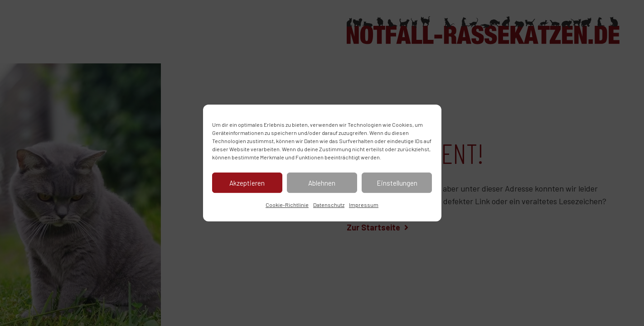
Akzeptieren (247, 183)
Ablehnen (322, 183)
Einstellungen (397, 183)
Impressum (364, 205)
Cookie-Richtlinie (287, 205)
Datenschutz (329, 205)
